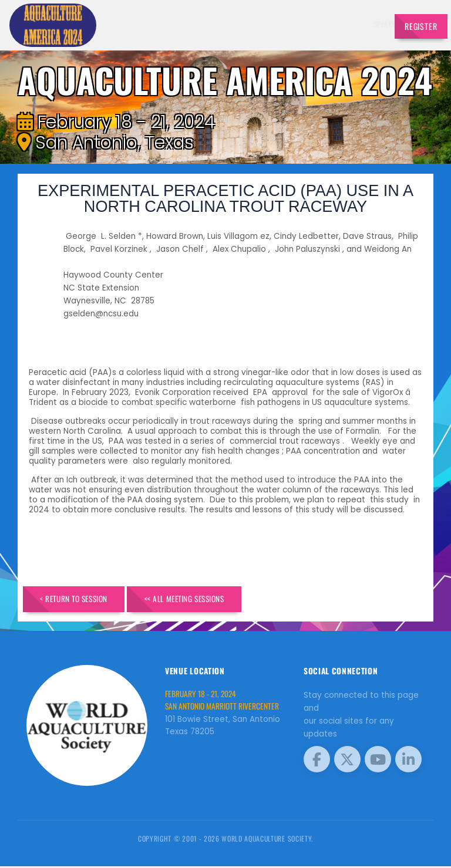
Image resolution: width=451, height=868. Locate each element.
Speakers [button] (173, 24)
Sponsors (295, 24)
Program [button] (331, 24)
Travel (366, 24)
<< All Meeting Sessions (207, 600)
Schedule (259, 24)
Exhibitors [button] (216, 24)
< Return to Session (81, 600)
